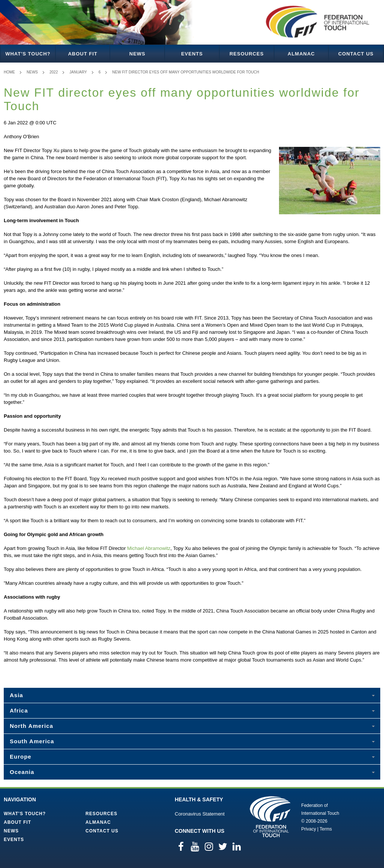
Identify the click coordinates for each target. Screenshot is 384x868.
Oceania (22, 772)
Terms (326, 829)
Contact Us (356, 54)
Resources (247, 54)
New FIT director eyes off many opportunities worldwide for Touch (186, 72)
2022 (54, 72)
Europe (21, 757)
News (137, 54)
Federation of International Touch (270, 817)
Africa (19, 710)
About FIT (82, 54)
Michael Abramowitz (149, 548)
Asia (16, 695)
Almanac (301, 54)
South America (32, 741)
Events (192, 54)
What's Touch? (28, 54)
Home (9, 72)
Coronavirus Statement (200, 814)
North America (31, 726)
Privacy (308, 829)
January (78, 72)
